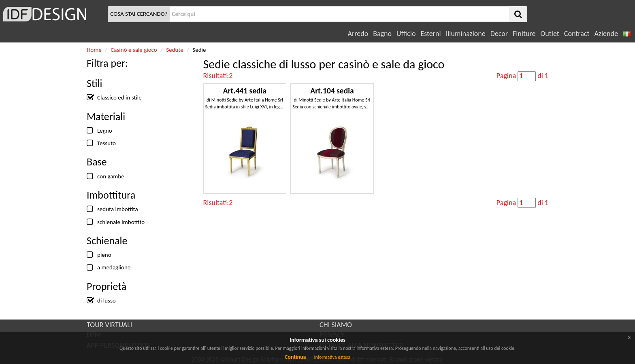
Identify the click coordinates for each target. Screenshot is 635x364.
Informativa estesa (332, 357)
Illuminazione (466, 34)
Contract (577, 34)
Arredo (358, 34)
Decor (499, 34)
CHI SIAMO (336, 325)
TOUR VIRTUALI (109, 325)
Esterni (430, 34)
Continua (295, 357)
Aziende (606, 34)
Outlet (550, 34)
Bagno (382, 34)
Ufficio (406, 34)
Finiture (524, 34)
